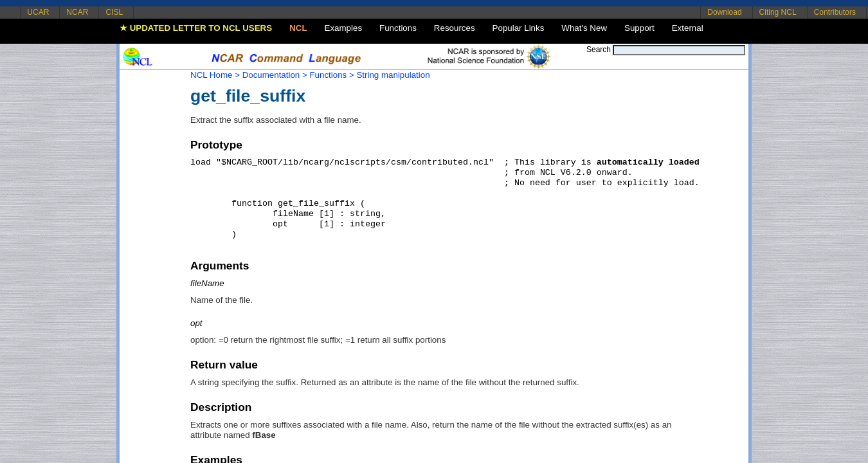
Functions (398, 28)
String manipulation (393, 75)
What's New (584, 28)
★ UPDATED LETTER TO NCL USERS (196, 28)
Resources (455, 28)
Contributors (835, 12)
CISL (114, 12)
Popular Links (519, 28)
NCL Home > (215, 75)
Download (724, 12)
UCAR (38, 12)
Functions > (331, 75)
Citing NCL (778, 12)
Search (599, 50)
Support (639, 28)
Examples (344, 28)
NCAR (77, 12)
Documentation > (275, 75)
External (688, 28)
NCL (298, 28)
